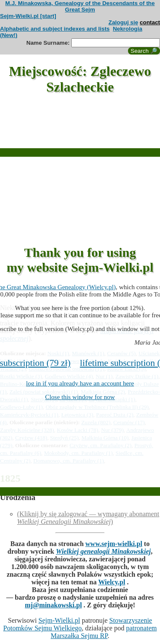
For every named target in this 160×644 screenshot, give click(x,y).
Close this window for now (80, 397)
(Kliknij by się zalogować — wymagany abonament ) (88, 518)
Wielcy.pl (112, 582)
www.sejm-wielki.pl (114, 544)
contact (150, 22)
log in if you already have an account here (80, 383)
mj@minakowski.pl (53, 605)
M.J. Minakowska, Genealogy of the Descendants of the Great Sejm (80, 6)
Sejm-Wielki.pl (59, 620)
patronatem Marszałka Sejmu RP (104, 632)
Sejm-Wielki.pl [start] (28, 16)
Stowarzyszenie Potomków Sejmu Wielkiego (78, 624)
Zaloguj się (123, 22)
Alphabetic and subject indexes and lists (55, 29)
